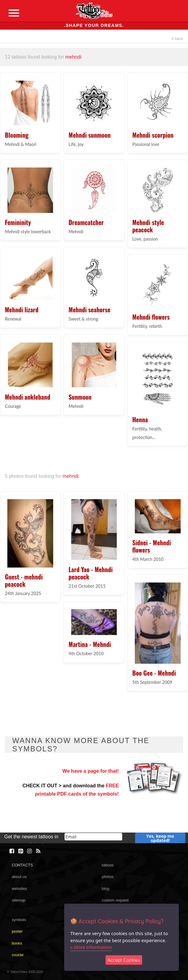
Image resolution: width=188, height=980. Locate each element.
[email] (93, 837)
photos (108, 877)
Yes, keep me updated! (160, 838)
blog (105, 889)
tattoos (108, 865)
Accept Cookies (124, 960)
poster (17, 931)
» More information (91, 947)
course (17, 955)
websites (19, 889)
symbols (19, 920)
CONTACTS (22, 865)
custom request (115, 900)
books (17, 943)
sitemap (18, 900)
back (177, 39)
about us (19, 877)
